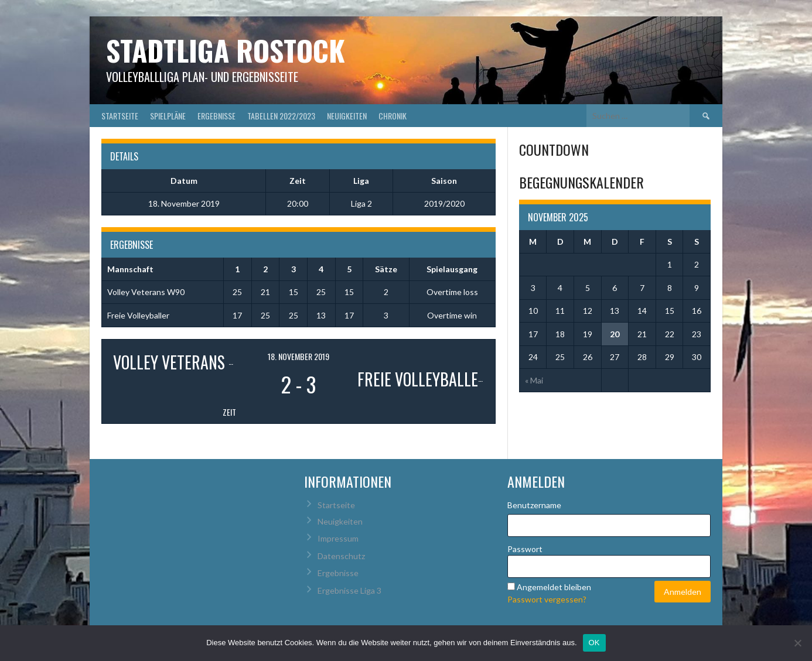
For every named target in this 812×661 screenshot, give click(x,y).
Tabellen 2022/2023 (281, 116)
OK (594, 643)
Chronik (393, 116)
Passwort (525, 549)
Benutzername (534, 505)
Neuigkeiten (347, 116)
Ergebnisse (216, 116)
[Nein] (797, 643)
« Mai (534, 380)
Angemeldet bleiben (554, 587)
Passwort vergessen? (547, 599)
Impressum (338, 538)
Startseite (120, 116)
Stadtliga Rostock (226, 50)
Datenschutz (341, 556)
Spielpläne (168, 116)
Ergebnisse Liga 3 (349, 590)
